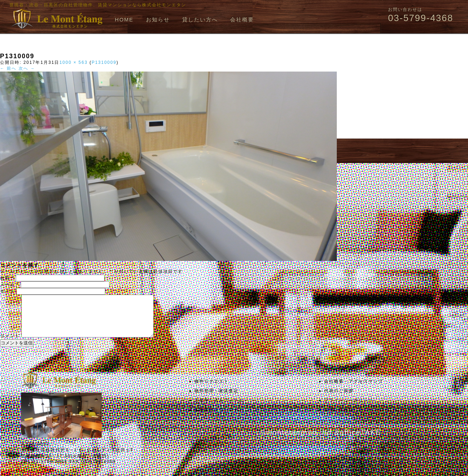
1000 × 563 (73, 62)
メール (9, 285)
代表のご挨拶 (339, 399)
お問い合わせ (339, 418)
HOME (124, 19)
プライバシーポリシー (349, 409)
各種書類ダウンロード (219, 418)
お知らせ (158, 19)
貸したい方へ (200, 19)
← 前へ (8, 68)
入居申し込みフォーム (219, 409)
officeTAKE (360, 441)
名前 (7, 278)
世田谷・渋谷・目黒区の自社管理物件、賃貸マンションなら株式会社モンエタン (98, 5)
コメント (10, 344)
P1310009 (104, 62)
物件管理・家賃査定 (216, 399)
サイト (7, 291)
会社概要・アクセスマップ (354, 390)
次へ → (27, 68)
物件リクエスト (212, 390)
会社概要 (242, 19)
